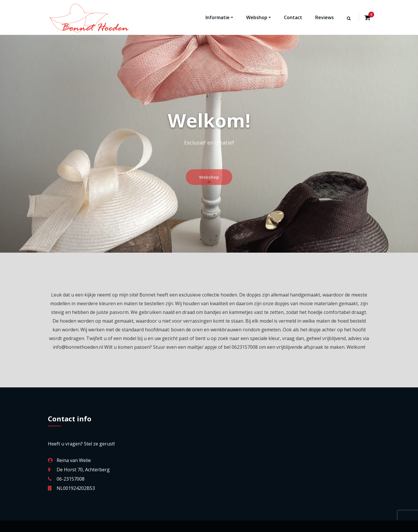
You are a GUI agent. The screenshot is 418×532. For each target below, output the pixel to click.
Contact (293, 17)
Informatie (219, 17)
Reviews (325, 17)
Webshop (258, 17)
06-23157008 (71, 479)
